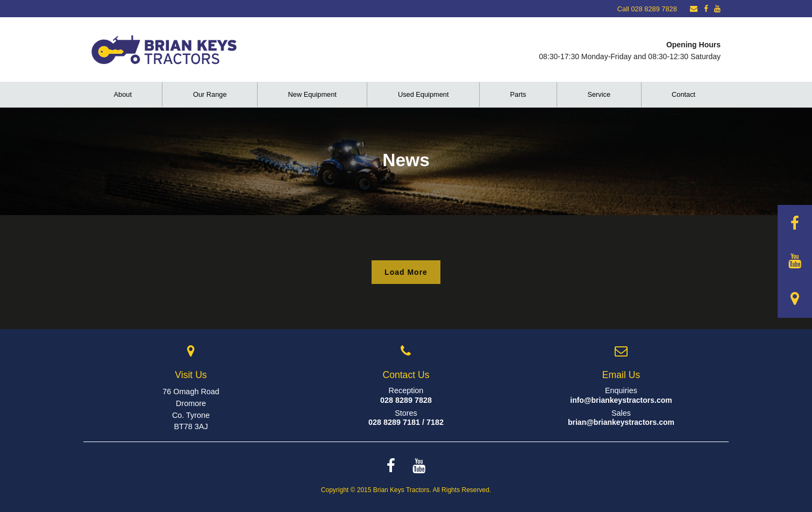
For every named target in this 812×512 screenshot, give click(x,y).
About (123, 94)
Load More (406, 272)
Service (599, 94)
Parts (518, 94)
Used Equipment (423, 94)
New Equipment (312, 94)
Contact (683, 94)
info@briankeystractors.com (621, 400)
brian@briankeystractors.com (621, 422)
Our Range (210, 94)
